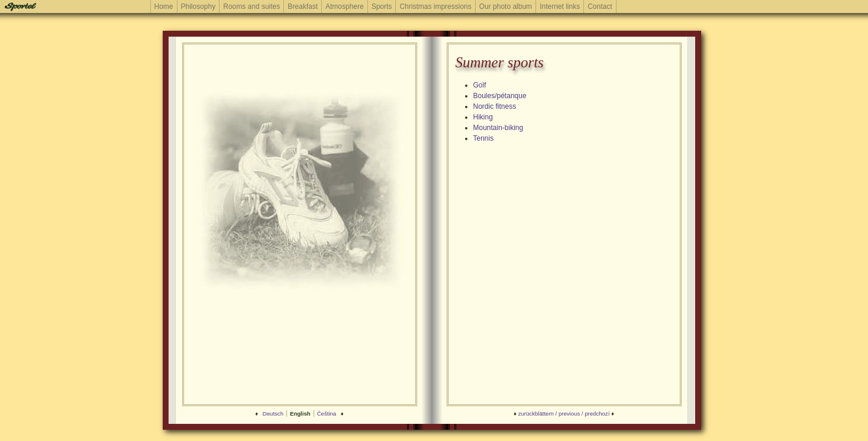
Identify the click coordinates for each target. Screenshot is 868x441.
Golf (480, 85)
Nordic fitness (495, 106)
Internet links (560, 7)
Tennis (484, 138)
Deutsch (273, 414)
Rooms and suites (251, 7)
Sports (382, 7)
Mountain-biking (498, 128)
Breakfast (303, 7)
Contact (600, 7)
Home (164, 7)
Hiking (483, 117)
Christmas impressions (435, 7)
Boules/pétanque (500, 96)
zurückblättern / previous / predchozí (564, 414)
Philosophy (199, 7)
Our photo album (506, 7)
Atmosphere (345, 7)
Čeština (327, 414)
